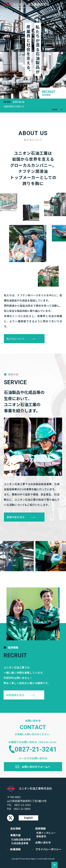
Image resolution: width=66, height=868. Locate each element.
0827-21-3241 (36, 749)
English (28, 818)
